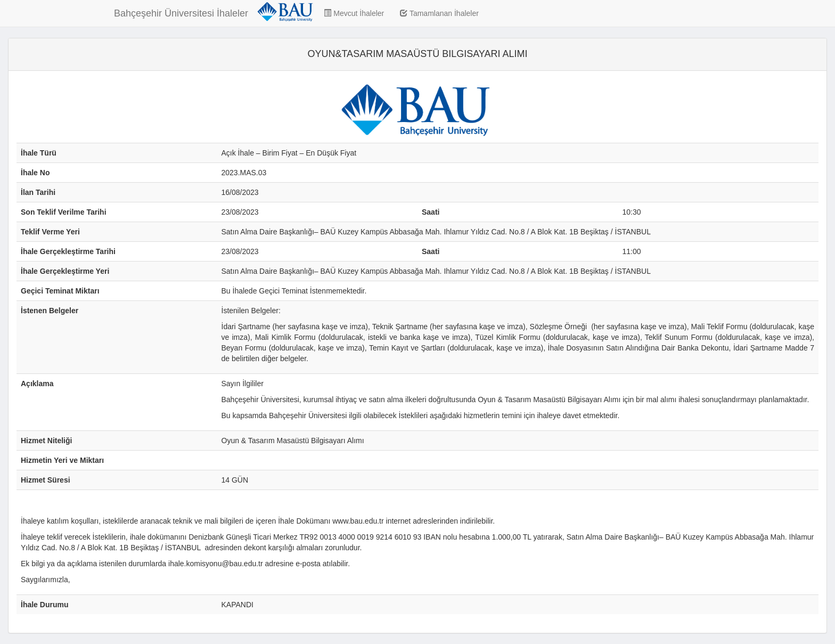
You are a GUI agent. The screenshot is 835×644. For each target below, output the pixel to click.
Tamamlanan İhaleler (439, 13)
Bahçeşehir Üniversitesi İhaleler (181, 13)
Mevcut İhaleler (354, 13)
